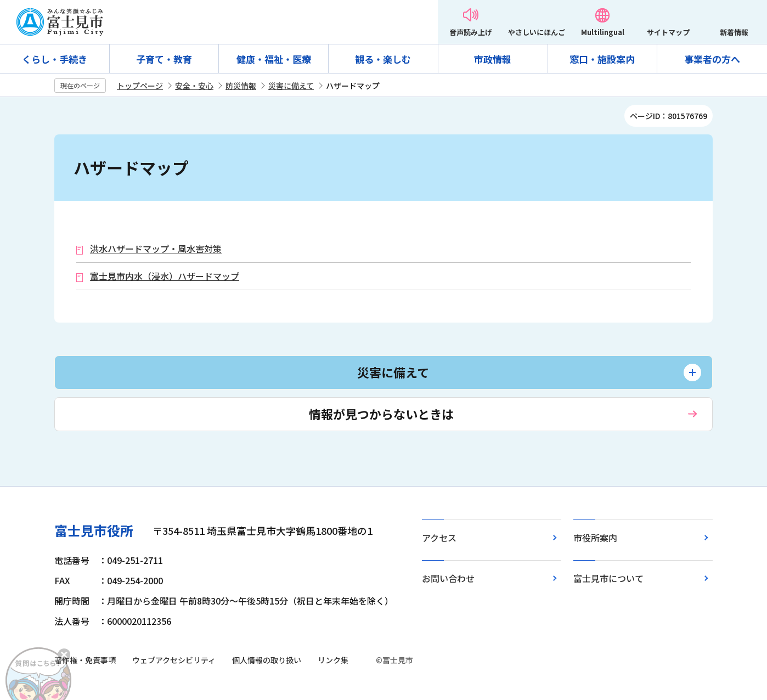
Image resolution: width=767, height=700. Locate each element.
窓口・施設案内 (602, 59)
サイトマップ (668, 32)
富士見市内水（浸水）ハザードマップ (165, 276)
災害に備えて (291, 86)
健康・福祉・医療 (274, 59)
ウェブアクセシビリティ (174, 660)
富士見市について (608, 578)
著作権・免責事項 (85, 660)
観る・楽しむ (383, 59)
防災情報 (241, 86)
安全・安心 (194, 86)
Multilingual (603, 32)
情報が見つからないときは (381, 414)
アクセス (439, 538)
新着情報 (734, 32)
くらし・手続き (55, 59)
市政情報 (493, 59)
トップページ (140, 86)
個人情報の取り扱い (267, 660)
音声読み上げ (471, 32)
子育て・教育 (164, 59)
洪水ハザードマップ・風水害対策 (156, 249)
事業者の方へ (712, 59)
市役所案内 (595, 538)
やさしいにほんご (537, 32)
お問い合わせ (448, 578)
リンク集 (333, 660)
